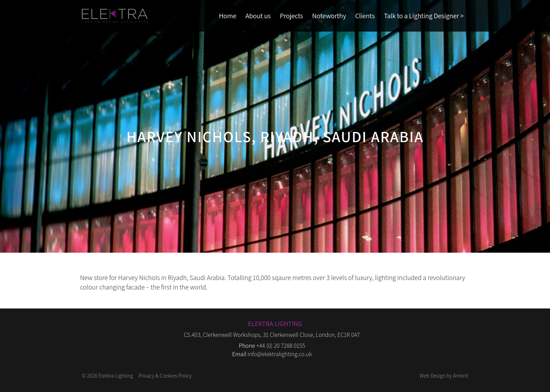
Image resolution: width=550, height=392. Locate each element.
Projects (291, 16)
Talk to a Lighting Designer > (424, 16)
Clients (365, 16)
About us (258, 16)
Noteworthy (329, 16)
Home (228, 16)
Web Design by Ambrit (444, 376)
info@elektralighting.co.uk (280, 354)
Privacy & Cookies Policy (165, 376)
